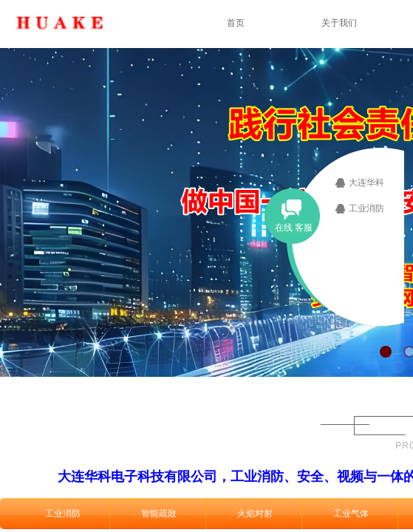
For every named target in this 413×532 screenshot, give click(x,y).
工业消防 (63, 514)
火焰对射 (255, 514)
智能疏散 (159, 514)
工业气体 (351, 514)
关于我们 (339, 23)
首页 (236, 23)
